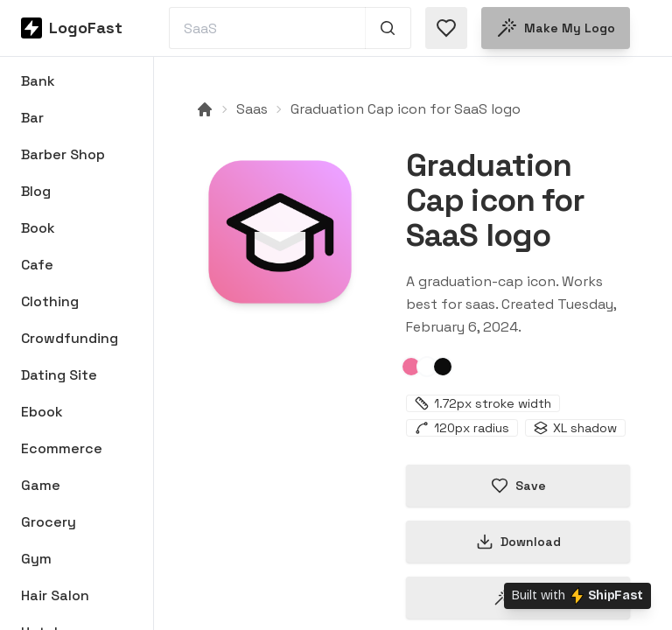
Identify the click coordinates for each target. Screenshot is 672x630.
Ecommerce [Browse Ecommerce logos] (62, 448)
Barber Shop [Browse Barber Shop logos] (63, 154)
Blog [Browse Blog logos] (36, 191)
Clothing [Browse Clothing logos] (50, 301)
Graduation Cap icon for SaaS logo (406, 109)
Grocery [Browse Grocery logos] (49, 522)
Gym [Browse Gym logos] (36, 559)
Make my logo (556, 28)
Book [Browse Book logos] (38, 228)
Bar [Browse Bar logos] (32, 118)
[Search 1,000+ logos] (388, 28)
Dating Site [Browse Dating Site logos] (59, 375)
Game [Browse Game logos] (41, 485)
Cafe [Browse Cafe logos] (37, 265)
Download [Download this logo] (518, 542)
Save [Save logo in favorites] (518, 486)
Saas (252, 109)
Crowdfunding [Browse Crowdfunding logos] (70, 338)
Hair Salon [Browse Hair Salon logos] (55, 595)
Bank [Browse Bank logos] (38, 81)
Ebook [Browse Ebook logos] (42, 412)
